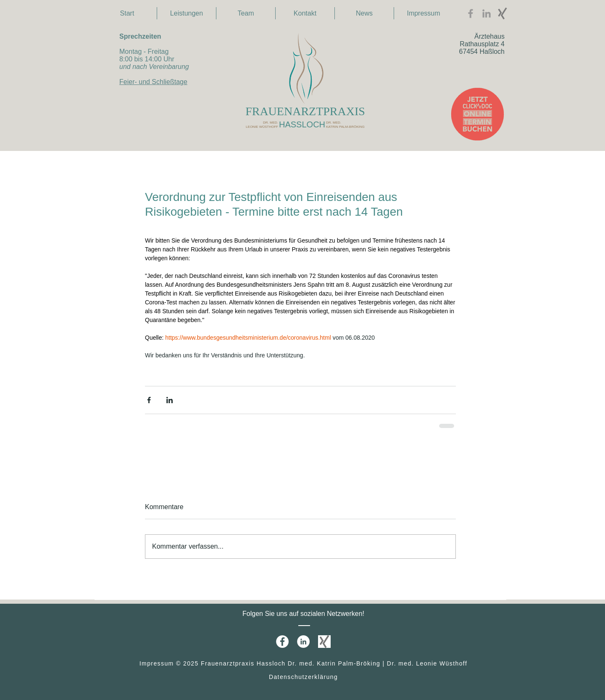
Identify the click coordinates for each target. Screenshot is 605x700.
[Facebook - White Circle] (282, 642)
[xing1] (324, 642)
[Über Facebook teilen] (149, 400)
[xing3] (502, 13)
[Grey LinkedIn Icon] (487, 13)
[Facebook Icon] (471, 13)
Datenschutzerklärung (303, 677)
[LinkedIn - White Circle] (303, 642)
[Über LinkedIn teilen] (170, 400)
